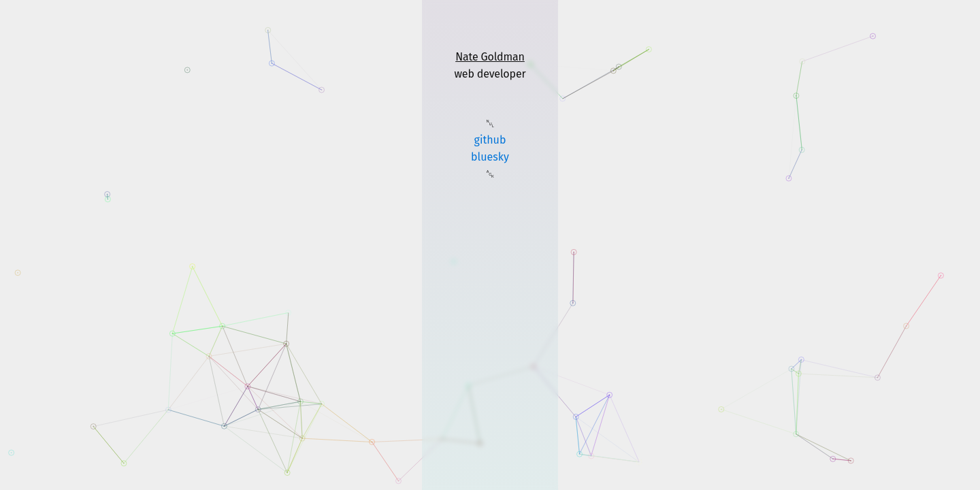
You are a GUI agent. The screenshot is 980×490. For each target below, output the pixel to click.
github (490, 140)
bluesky (490, 157)
